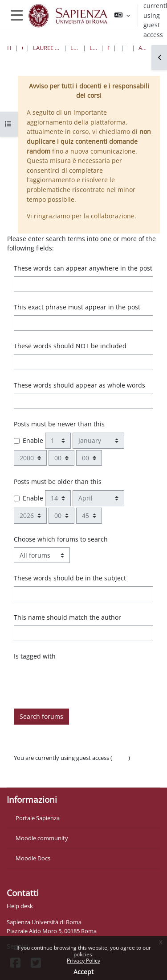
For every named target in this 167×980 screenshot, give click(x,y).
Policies (24, 767)
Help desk (20, 906)
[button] (122, 15)
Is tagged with (35, 656)
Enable (33, 440)
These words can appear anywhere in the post (83, 268)
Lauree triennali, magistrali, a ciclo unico (47, 48)
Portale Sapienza (38, 818)
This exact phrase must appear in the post (77, 307)
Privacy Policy (83, 961)
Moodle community (42, 838)
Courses (22, 48)
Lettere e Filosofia (75, 48)
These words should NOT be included (70, 346)
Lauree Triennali (93, 48)
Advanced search (143, 48)
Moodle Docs (33, 858)
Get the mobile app (39, 776)
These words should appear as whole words (79, 385)
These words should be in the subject (70, 578)
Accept (83, 972)
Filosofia (108, 48)
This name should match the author (67, 617)
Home (9, 48)
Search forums (41, 716)
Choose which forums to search (61, 539)
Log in (120, 758)
